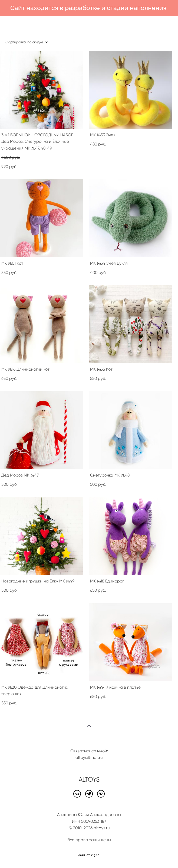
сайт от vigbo (89, 855)
